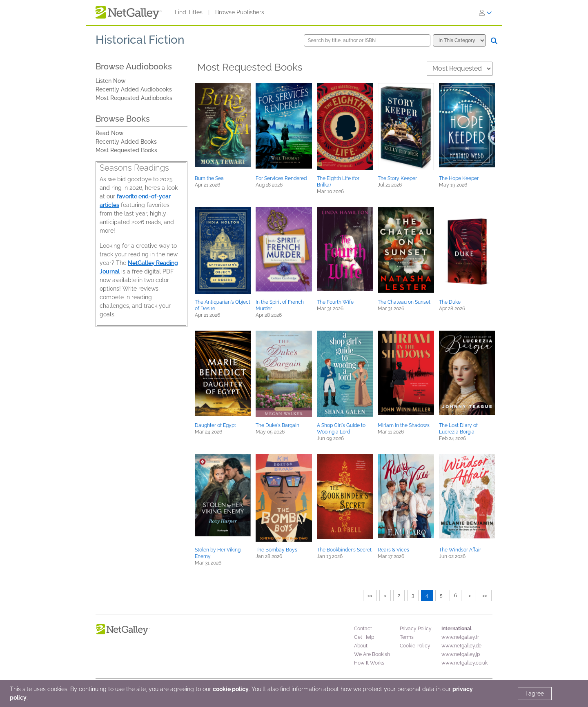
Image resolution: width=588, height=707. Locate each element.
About (361, 646)
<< (370, 596)
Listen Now (111, 81)
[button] (223, 125)
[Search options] (459, 40)
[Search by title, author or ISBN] (367, 40)
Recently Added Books (126, 142)
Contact (363, 629)
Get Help (364, 637)
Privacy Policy (416, 629)
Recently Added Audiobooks (134, 89)
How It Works (369, 663)
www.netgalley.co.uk (464, 663)
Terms (407, 637)
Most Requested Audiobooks (134, 98)
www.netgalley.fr (460, 637)
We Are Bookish (372, 654)
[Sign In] (486, 13)
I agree (535, 694)
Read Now (110, 133)
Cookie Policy (415, 646)
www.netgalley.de (461, 646)
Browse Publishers (240, 12)
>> (485, 596)
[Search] (494, 41)
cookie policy (231, 689)
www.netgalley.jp (461, 654)
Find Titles (189, 12)
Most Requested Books (126, 150)
